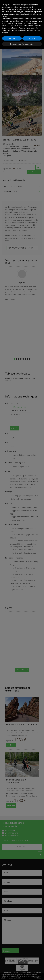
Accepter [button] (32, 970)
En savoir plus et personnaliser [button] (22, 975)
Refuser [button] (12, 970)
